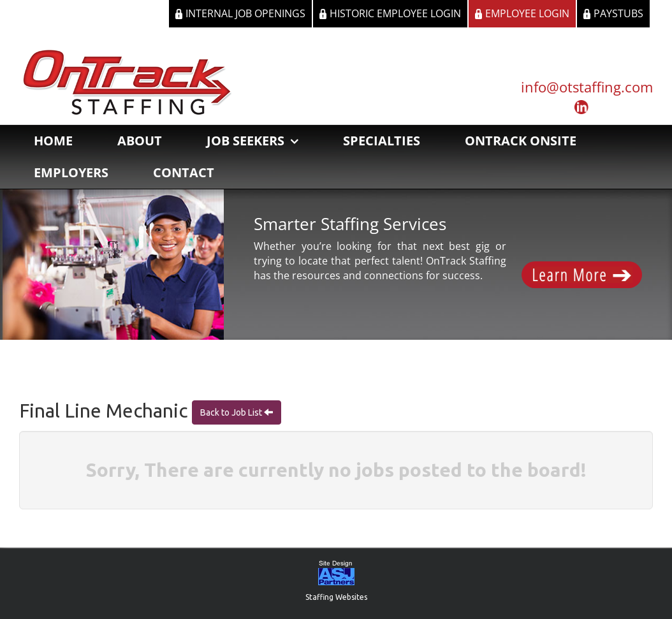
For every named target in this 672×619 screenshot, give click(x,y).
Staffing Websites (336, 597)
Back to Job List (232, 412)
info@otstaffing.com (587, 87)
